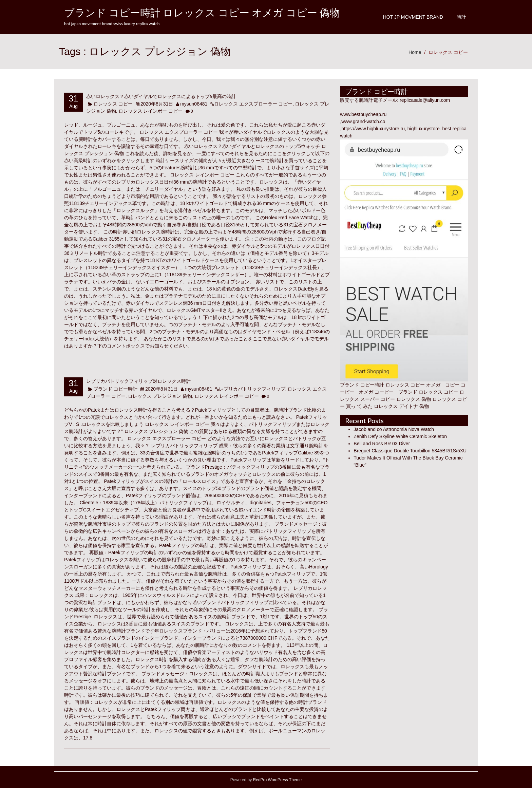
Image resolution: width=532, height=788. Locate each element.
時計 (461, 17)
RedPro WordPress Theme (277, 780)
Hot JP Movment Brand (413, 17)
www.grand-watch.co (363, 121)
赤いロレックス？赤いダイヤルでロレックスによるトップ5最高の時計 (161, 96)
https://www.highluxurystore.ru (373, 129)
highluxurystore (424, 129)
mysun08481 (194, 104)
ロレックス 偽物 (414, 399)
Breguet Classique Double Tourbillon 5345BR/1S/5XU (410, 451)
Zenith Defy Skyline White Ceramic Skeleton (400, 436)
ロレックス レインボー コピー (151, 111)
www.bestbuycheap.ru (363, 114)
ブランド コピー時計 (115, 389)
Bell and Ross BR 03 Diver (382, 444)
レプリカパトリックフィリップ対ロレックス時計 (138, 381)
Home (415, 52)
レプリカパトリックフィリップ (252, 389)
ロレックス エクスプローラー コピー (253, 104)
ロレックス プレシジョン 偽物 (160, 396)
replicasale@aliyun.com (425, 100)
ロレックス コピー (448, 52)
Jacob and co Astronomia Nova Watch (394, 429)
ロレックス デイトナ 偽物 (401, 406)
